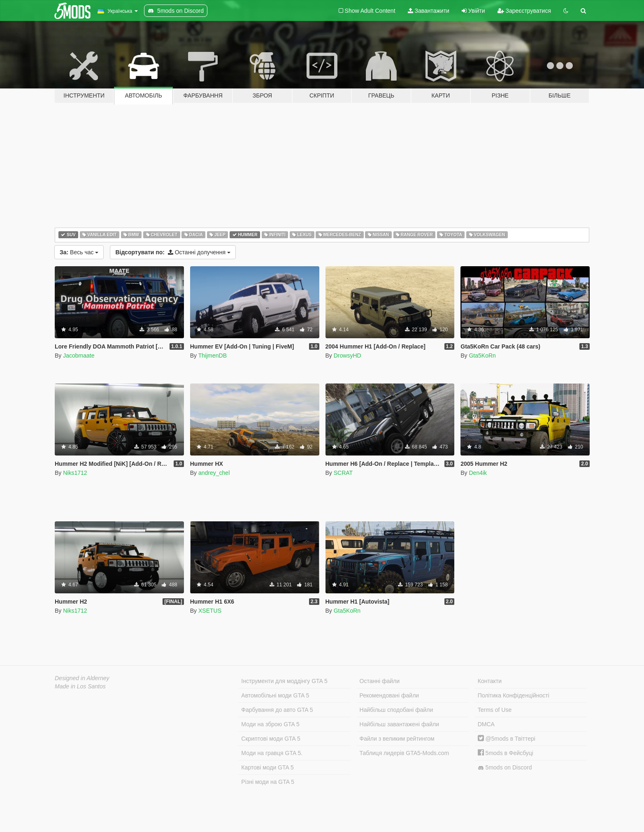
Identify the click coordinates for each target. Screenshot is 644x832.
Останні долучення (173, 252)
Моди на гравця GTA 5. (272, 753)
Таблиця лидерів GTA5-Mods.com (405, 753)
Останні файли (380, 681)
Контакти (490, 681)
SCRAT (343, 473)
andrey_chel (214, 473)
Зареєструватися (524, 11)
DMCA (486, 724)
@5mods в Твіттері (507, 739)
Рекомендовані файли (389, 695)
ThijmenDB (213, 356)
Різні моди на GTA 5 (268, 782)
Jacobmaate (79, 356)
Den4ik (478, 473)
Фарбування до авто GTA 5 (277, 710)
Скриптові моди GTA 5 (271, 739)
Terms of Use (495, 710)
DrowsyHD (348, 356)
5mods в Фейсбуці (506, 753)
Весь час (79, 252)
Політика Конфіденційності (514, 695)
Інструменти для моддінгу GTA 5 (284, 681)
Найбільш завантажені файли (399, 724)
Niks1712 (75, 473)
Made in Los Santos (80, 686)
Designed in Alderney (82, 678)
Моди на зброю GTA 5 (270, 724)
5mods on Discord (505, 768)
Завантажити (429, 11)
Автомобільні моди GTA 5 (275, 695)
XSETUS (210, 611)
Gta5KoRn (482, 356)
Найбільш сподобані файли (396, 710)
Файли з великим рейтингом (397, 739)
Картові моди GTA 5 (267, 767)
